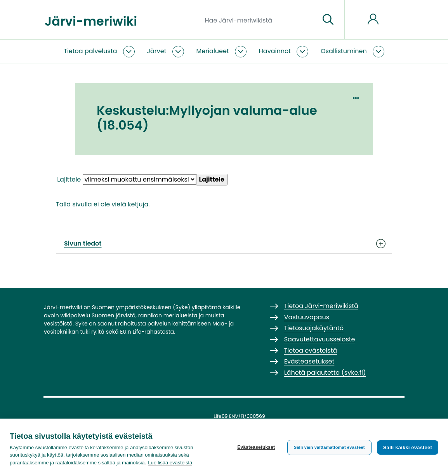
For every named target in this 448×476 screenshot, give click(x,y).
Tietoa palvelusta (90, 51)
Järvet (157, 51)
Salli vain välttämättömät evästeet (329, 447)
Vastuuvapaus (307, 317)
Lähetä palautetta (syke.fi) (325, 373)
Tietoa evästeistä (311, 351)
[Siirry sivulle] (328, 20)
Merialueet (213, 51)
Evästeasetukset (256, 447)
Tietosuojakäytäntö (314, 328)
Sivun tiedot (224, 244)
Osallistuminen (344, 51)
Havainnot (275, 51)
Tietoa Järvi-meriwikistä (321, 306)
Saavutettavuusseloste (320, 339)
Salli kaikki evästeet (408, 447)
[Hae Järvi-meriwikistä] (260, 20)
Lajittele (69, 179)
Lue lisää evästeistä (170, 463)
